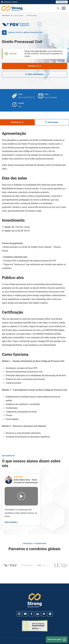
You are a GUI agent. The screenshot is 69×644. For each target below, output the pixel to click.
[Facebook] (31, 614)
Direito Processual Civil (32, 16)
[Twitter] (44, 614)
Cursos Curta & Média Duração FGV (20, 16)
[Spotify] (50, 614)
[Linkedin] (38, 614)
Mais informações (34, 74)
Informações (52, 122)
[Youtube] (25, 614)
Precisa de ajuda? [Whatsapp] (57, 639)
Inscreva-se (34, 66)
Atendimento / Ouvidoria (9, 2)
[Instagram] (19, 614)
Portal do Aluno (62, 2)
